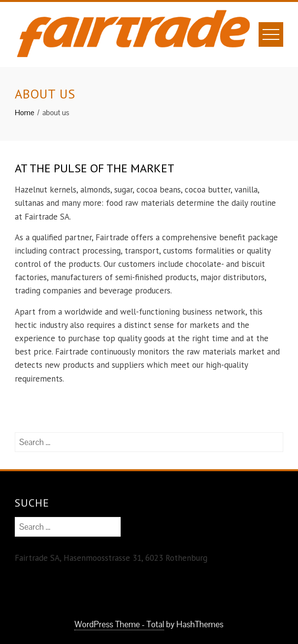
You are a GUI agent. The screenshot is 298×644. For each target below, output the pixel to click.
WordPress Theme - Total (119, 624)
